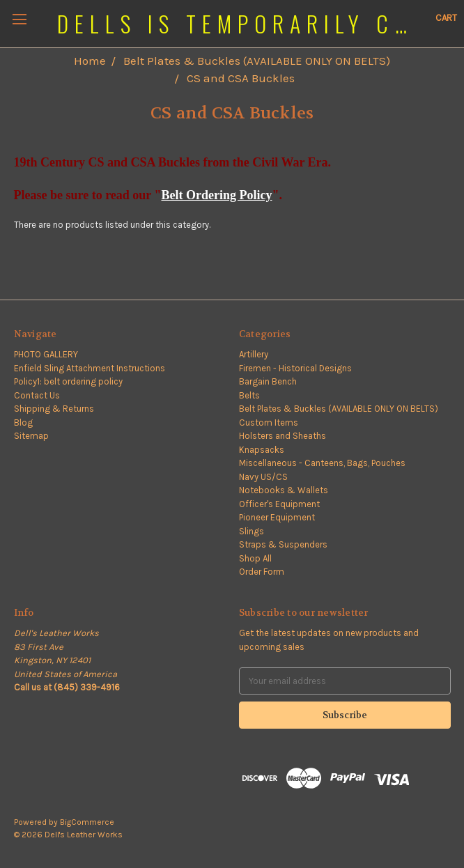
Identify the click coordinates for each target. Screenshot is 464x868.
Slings (252, 531)
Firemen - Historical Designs (295, 368)
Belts (249, 395)
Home (90, 61)
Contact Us (37, 395)
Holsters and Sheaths (283, 436)
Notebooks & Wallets (284, 490)
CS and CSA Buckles (241, 78)
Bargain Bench (268, 381)
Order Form (262, 572)
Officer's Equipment (279, 504)
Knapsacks (262, 450)
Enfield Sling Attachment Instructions (90, 368)
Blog (23, 423)
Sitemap (31, 436)
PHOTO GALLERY (46, 354)
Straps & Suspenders (283, 544)
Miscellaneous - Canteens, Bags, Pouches (322, 463)
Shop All (255, 558)
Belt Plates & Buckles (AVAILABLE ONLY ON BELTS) (257, 61)
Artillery (254, 354)
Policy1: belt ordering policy (68, 381)
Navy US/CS (263, 477)
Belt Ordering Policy (216, 195)
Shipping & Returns (54, 409)
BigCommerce (87, 822)
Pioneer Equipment (277, 517)
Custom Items (269, 423)
